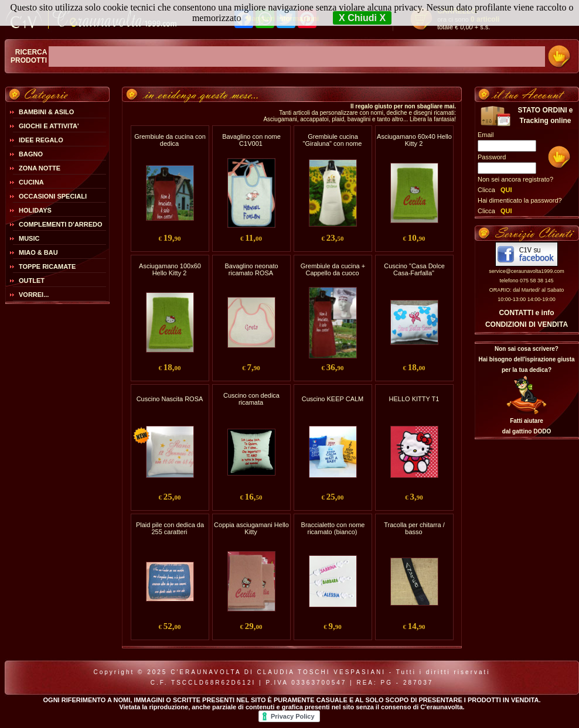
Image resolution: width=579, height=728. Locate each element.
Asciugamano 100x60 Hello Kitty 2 (170, 269)
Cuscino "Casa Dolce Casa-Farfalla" (414, 269)
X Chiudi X (362, 18)
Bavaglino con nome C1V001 (251, 140)
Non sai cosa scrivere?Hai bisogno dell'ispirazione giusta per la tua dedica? (526, 359)
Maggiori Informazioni (282, 19)
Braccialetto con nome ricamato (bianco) (333, 528)
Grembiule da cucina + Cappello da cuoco (333, 269)
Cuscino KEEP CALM (333, 399)
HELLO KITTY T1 (414, 399)
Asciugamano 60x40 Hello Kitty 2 (414, 140)
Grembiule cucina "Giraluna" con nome (333, 140)
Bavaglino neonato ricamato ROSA (251, 269)
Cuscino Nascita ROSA (170, 399)
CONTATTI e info (526, 313)
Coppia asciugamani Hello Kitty (251, 528)
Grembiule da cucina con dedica (170, 140)
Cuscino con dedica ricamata (251, 399)
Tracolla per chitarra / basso (414, 528)
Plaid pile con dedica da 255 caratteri (170, 528)
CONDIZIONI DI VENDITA (527, 324)
